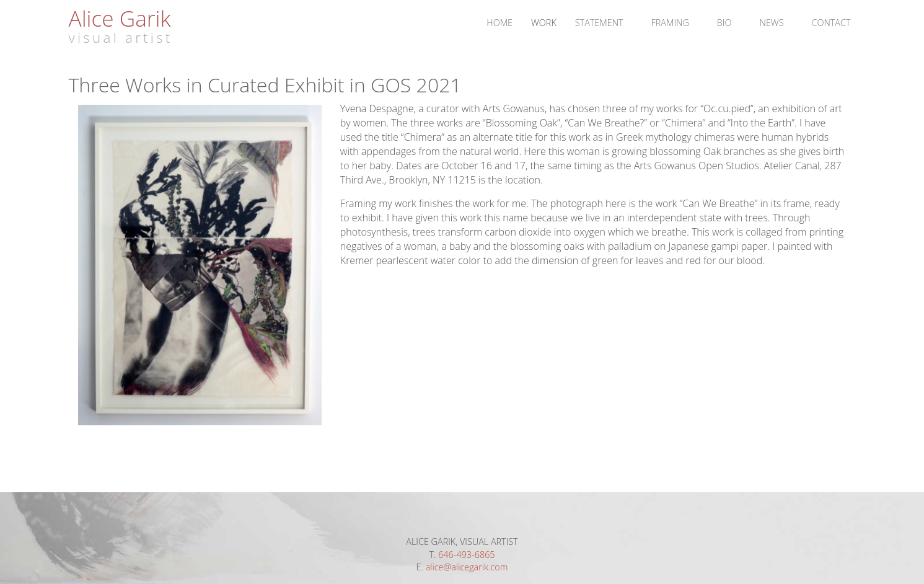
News (772, 23)
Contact (831, 23)
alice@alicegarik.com (467, 567)
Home (499, 23)
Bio (724, 23)
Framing (670, 23)
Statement (599, 23)
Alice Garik (120, 18)
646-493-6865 (466, 555)
